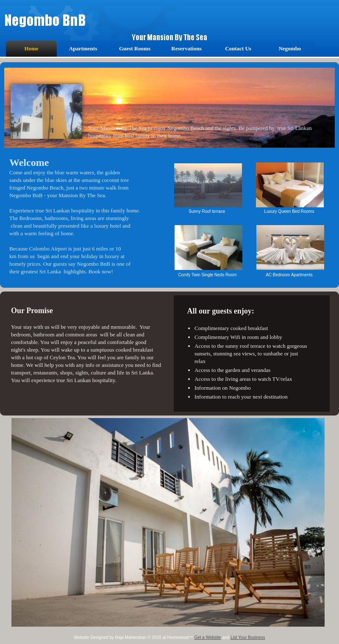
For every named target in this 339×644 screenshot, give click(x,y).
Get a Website (207, 637)
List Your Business (248, 637)
